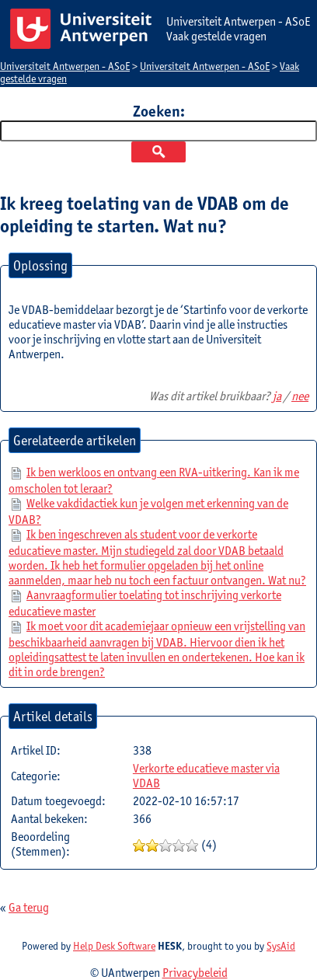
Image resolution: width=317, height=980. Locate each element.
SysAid (281, 946)
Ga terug (29, 907)
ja (277, 396)
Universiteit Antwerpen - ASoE (65, 66)
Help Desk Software (114, 946)
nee (300, 396)
